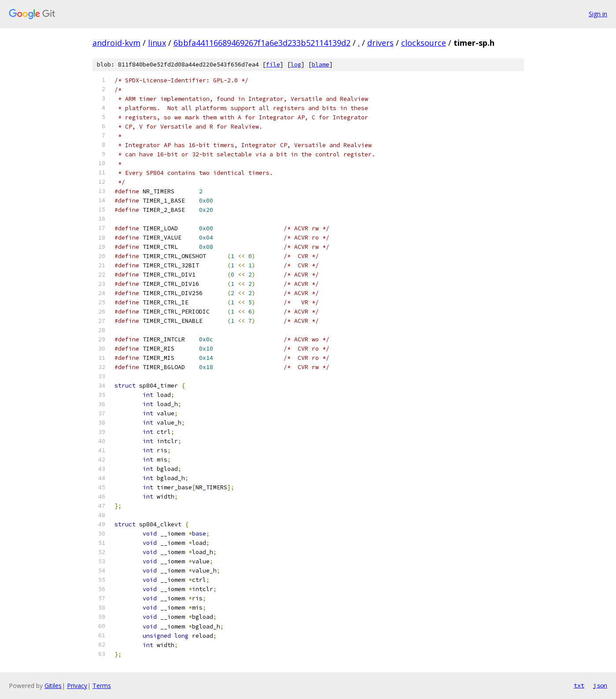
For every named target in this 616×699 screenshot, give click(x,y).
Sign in (598, 14)
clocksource (424, 43)
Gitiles (53, 686)
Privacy (77, 686)
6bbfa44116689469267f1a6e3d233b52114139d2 (262, 43)
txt (579, 685)
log (296, 65)
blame (321, 65)
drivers (380, 43)
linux (157, 43)
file (273, 65)
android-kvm (116, 43)
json (600, 685)
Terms (102, 686)
